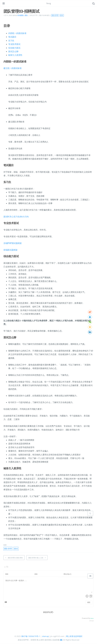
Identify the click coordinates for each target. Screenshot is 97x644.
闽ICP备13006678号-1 (31, 636)
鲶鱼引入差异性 (15, 55)
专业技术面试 (14, 44)
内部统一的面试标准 (17, 33)
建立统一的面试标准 (12, 68)
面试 (62, 15)
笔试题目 (12, 37)
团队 (26, 15)
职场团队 (21, 15)
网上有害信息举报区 (74, 636)
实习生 (11, 41)
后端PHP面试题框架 (13, 243)
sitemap (45, 636)
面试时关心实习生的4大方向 (16, 217)
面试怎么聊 (13, 51)
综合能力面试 (14, 48)
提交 (89, 602)
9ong (49, 3)
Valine (92, 618)
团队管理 (55, 15)
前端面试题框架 (11, 250)
